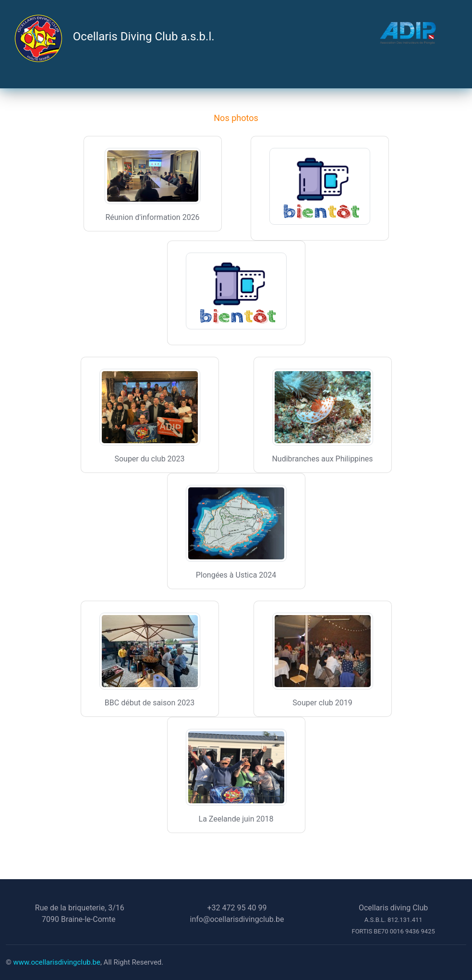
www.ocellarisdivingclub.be (57, 962)
